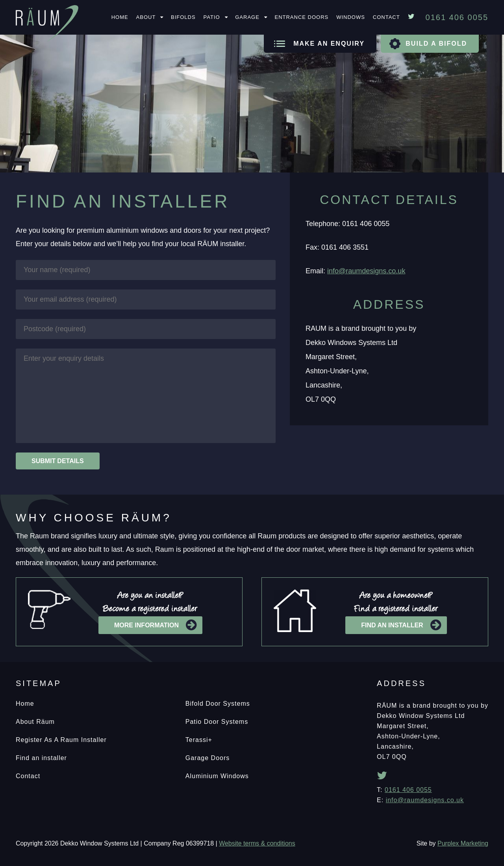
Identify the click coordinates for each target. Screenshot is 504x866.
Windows (351, 17)
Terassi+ (199, 740)
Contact (386, 17)
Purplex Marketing (463, 843)
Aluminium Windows (217, 776)
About (146, 17)
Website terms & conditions (257, 843)
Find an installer (401, 625)
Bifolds (183, 17)
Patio (212, 17)
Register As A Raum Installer (61, 740)
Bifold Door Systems (218, 704)
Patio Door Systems (217, 722)
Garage (247, 17)
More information (155, 625)
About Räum (35, 722)
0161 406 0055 (408, 790)
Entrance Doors (301, 17)
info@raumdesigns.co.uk (366, 271)
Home (120, 17)
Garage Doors (208, 758)
